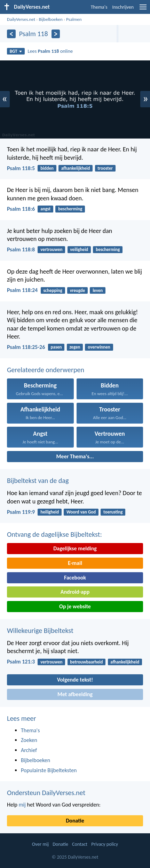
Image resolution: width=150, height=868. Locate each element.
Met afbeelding (75, 694)
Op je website (75, 606)
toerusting (113, 512)
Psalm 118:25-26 (26, 347)
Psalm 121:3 (21, 662)
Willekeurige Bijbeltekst (40, 631)
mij (22, 805)
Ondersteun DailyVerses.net (46, 793)
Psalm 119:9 (21, 512)
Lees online (50, 51)
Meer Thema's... (75, 456)
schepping (53, 290)
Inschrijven (123, 7)
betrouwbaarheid (86, 662)
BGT (16, 51)
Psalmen (74, 19)
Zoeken (29, 740)
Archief (29, 750)
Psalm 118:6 (21, 209)
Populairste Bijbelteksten (49, 770)
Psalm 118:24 (22, 290)
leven (98, 290)
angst (45, 209)
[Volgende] (56, 34)
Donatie (75, 821)
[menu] (143, 10)
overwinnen (99, 347)
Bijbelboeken (50, 19)
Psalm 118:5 (21, 168)
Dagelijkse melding (75, 548)
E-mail (75, 563)
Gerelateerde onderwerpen (46, 370)
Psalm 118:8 (21, 249)
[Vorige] (11, 34)
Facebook (75, 578)
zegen (75, 347)
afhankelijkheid (76, 168)
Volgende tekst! (75, 680)
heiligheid (50, 512)
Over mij (40, 844)
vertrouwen (51, 249)
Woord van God (81, 512)
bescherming (70, 209)
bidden (47, 168)
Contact (80, 844)
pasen (56, 347)
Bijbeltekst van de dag (38, 481)
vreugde (78, 290)
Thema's (99, 7)
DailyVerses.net (21, 19)
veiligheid (79, 249)
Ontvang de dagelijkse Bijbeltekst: (54, 534)
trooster (105, 168)
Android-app (75, 592)
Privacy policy (105, 844)
